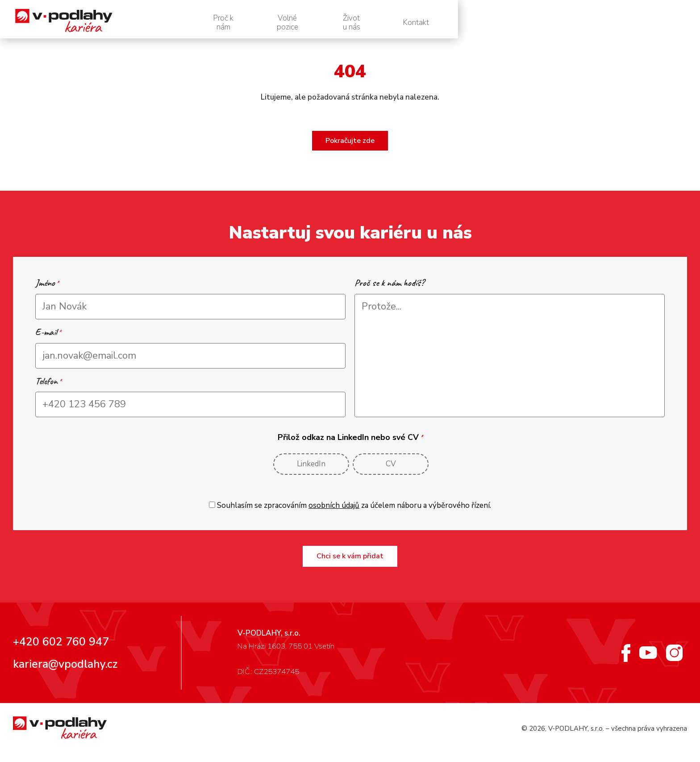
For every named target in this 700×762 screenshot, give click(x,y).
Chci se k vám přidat (350, 563)
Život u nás (582, 23)
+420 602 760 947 (61, 649)
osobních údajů (334, 513)
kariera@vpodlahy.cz (65, 671)
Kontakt (654, 23)
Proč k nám (423, 23)
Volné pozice (503, 23)
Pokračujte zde (350, 148)
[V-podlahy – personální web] (97, 23)
